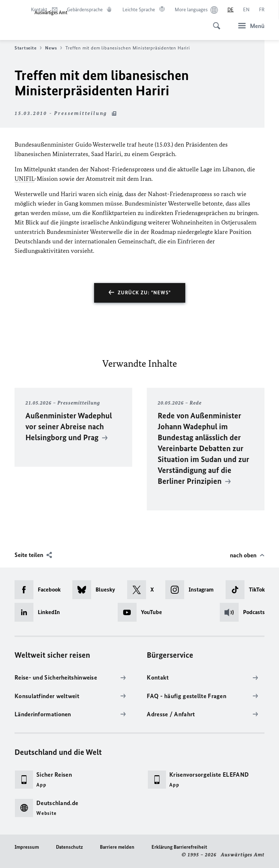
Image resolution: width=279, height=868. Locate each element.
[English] (246, 10)
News (54, 48)
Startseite (28, 48)
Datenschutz (69, 847)
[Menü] (249, 26)
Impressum (27, 847)
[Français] (262, 10)
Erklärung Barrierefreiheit (179, 847)
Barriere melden (117, 847)
